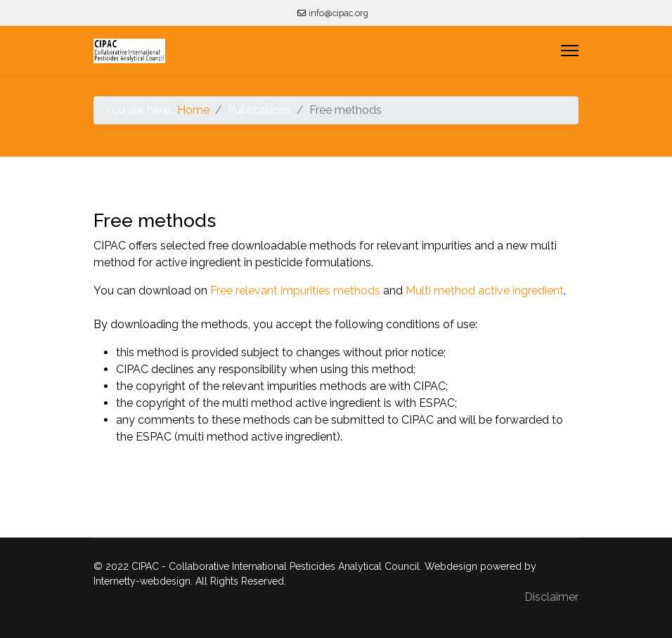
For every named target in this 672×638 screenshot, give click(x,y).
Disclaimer (551, 597)
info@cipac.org (338, 13)
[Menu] (570, 51)
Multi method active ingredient (485, 291)
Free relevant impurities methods (295, 291)
